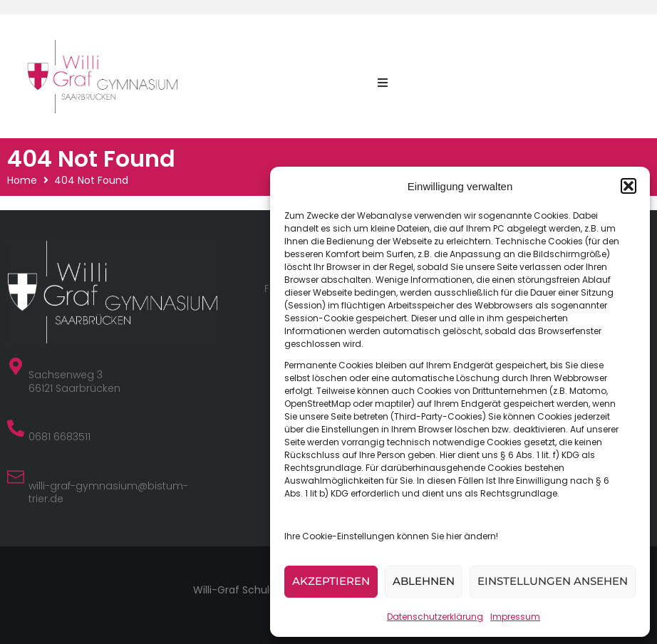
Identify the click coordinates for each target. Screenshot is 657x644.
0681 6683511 (60, 437)
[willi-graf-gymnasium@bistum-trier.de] (16, 477)
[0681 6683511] (16, 428)
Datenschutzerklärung (435, 617)
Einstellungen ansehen (553, 581)
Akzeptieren (331, 581)
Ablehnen (424, 581)
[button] (628, 186)
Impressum (515, 617)
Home (22, 180)
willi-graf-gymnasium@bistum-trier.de (108, 493)
